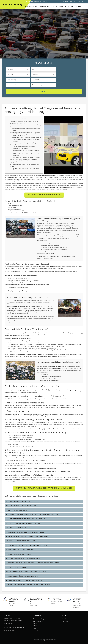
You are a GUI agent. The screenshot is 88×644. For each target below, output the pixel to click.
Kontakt (64, 619)
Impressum (65, 621)
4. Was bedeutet (14, 132)
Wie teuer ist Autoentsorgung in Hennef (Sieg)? (22, 506)
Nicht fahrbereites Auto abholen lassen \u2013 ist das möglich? (27, 536)
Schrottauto (27, 429)
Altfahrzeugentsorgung (43, 389)
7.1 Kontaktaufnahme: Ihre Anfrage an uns (24, 147)
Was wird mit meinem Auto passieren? (19, 554)
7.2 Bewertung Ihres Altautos (21, 148)
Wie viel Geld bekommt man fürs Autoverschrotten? (23, 523)
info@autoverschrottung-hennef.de (14, 627)
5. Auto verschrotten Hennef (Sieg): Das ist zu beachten (24, 134)
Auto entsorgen (36, 629)
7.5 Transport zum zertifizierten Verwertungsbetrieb (26, 157)
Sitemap (64, 624)
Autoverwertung (23, 132)
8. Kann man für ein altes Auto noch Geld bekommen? (24, 159)
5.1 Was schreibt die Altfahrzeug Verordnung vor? (26, 136)
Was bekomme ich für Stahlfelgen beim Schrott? (22, 576)
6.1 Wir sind (16, 139)
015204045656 (79, 2)
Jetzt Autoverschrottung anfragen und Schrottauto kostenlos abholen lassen (44, 488)
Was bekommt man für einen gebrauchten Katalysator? (24, 581)
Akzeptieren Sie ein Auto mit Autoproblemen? (21, 550)
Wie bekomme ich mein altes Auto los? (19, 528)
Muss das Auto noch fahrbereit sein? (18, 501)
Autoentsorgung (18, 300)
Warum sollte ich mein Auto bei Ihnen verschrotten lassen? (26, 532)
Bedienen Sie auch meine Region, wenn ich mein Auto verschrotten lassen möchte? (32, 563)
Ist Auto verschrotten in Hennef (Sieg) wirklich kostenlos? (26, 519)
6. (10, 138)
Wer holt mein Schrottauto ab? (17, 567)
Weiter (44, 91)
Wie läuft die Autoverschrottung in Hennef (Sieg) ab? (24, 558)
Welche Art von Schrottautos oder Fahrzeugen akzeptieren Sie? (27, 545)
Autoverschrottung (37, 619)
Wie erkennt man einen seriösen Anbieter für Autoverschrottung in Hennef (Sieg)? (33, 515)
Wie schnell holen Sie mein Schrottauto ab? (21, 541)
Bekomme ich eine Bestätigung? (17, 510)
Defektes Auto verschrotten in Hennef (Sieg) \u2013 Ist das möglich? (28, 585)
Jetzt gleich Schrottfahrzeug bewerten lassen (44, 195)
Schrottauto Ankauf (37, 625)
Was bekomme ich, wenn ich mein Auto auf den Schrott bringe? (26, 572)
